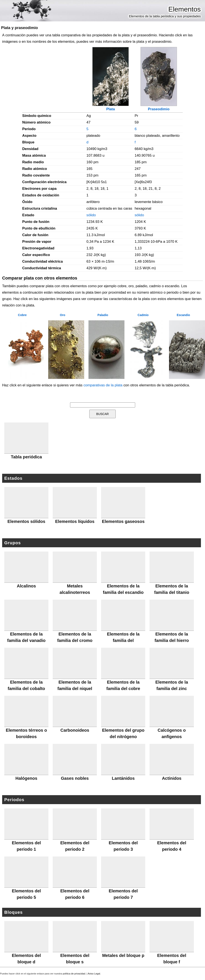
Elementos (185, 9)
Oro (63, 315)
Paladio (103, 315)
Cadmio (143, 315)
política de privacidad (74, 974)
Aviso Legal (94, 974)
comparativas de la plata (103, 385)
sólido (91, 215)
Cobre (22, 315)
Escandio (183, 315)
